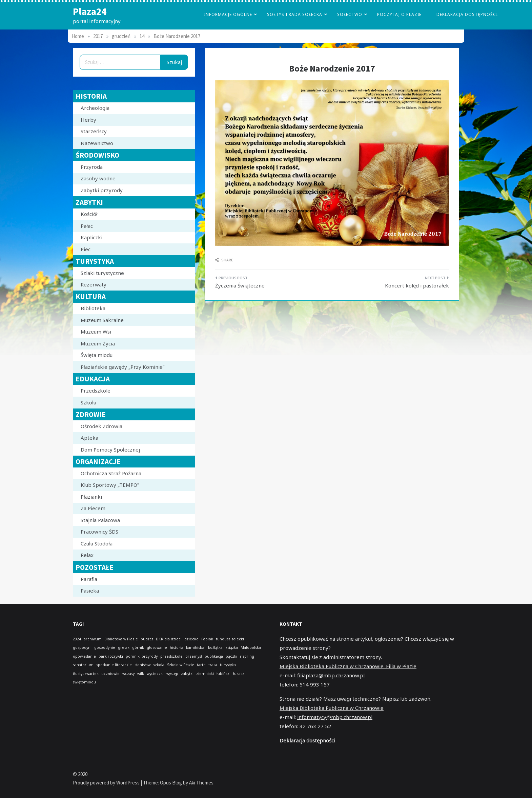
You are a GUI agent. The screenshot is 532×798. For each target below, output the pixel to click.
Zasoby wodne (98, 178)
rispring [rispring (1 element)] (247, 656)
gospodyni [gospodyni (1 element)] (82, 647)
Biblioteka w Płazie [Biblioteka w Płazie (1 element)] (121, 639)
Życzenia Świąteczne (240, 285)
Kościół (89, 214)
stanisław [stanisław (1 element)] (142, 665)
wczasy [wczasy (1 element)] (128, 674)
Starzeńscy (94, 131)
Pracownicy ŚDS (99, 532)
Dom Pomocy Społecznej (110, 450)
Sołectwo (350, 14)
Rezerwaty (94, 284)
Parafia (89, 579)
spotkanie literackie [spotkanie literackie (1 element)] (114, 665)
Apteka (89, 438)
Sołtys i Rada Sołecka (295, 14)
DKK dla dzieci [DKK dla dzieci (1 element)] (169, 639)
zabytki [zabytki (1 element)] (187, 674)
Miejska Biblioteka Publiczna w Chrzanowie (332, 708)
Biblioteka (93, 308)
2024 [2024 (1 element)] (77, 639)
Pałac (87, 226)
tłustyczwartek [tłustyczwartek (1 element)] (86, 674)
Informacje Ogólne (228, 14)
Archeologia (95, 108)
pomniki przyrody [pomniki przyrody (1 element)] (142, 656)
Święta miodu (97, 355)
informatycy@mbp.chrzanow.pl (335, 717)
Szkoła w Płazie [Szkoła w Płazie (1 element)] (181, 665)
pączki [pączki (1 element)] (231, 656)
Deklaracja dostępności (467, 14)
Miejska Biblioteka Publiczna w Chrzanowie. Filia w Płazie (348, 666)
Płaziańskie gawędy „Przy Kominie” (122, 367)
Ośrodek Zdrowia (101, 426)
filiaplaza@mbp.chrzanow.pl (331, 675)
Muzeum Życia (98, 343)
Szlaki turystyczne (102, 273)
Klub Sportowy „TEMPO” (110, 485)
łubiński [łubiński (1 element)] (223, 674)
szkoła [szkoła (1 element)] (159, 665)
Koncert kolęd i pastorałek (417, 285)
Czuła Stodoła (97, 543)
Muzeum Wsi (96, 332)
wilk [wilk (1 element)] (141, 674)
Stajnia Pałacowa (100, 520)
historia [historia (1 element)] (177, 647)
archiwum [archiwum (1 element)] (93, 639)
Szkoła (88, 402)
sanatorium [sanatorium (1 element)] (83, 665)
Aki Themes (201, 783)
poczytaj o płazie (399, 14)
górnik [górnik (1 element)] (138, 647)
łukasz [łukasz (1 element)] (239, 674)
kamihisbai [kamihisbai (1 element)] (196, 647)
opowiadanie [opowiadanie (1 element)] (84, 656)
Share (224, 260)
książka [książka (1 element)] (232, 647)
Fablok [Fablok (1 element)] (207, 639)
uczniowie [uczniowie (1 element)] (110, 674)
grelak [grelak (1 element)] (124, 647)
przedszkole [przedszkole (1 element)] (171, 656)
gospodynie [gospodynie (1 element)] (105, 647)
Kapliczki (91, 237)
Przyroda (92, 167)
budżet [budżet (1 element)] (147, 639)
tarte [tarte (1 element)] (201, 665)
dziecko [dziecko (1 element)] (191, 639)
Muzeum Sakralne (102, 320)
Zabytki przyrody (102, 190)
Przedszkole (96, 391)
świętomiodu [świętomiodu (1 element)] (84, 682)
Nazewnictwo (97, 143)
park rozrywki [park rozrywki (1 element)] (111, 656)
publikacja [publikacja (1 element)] (214, 656)
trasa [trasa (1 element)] (213, 665)
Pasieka (90, 591)
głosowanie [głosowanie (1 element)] (157, 647)
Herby (88, 120)
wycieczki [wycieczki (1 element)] (155, 674)
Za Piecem (93, 508)
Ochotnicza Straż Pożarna (111, 473)
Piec (86, 249)
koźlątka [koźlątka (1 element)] (215, 647)
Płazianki (91, 497)
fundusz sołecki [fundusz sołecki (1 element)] (230, 639)
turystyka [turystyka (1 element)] (228, 665)
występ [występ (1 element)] (172, 674)
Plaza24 (90, 11)
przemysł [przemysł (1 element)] (194, 656)
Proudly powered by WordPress (107, 783)
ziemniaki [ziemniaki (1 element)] (205, 674)
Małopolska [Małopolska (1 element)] (251, 647)
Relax (87, 555)
